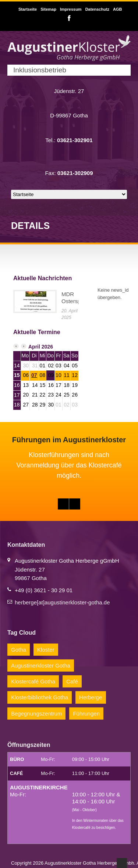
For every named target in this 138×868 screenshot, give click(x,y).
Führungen (86, 713)
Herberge (91, 697)
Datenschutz (97, 9)
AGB (117, 9)
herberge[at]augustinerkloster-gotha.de (62, 602)
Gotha (19, 650)
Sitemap (48, 9)
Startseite (28, 9)
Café (72, 681)
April (34, 347)
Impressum (71, 9)
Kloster (46, 650)
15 (17, 375)
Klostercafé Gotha (33, 681)
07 (34, 375)
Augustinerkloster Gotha (41, 665)
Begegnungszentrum (36, 713)
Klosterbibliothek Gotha (40, 697)
